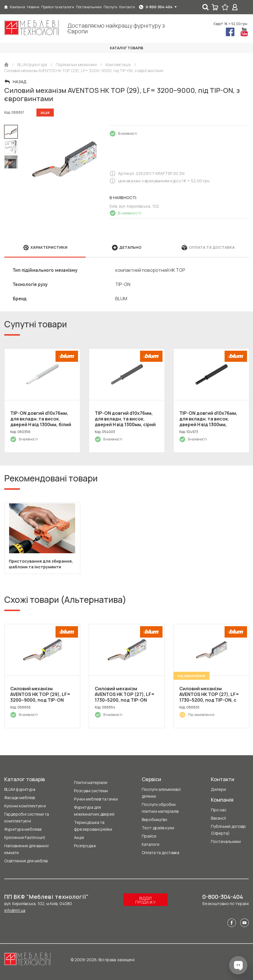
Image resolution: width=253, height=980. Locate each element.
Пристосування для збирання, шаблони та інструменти (41, 564)
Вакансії (218, 818)
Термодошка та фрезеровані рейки (93, 826)
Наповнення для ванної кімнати (26, 849)
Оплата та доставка (161, 853)
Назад (20, 82)
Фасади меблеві (20, 798)
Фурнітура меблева (23, 829)
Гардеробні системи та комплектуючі (27, 817)
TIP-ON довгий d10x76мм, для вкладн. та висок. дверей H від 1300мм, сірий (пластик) (125, 422)
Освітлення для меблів (26, 861)
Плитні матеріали (91, 782)
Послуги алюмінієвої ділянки (161, 793)
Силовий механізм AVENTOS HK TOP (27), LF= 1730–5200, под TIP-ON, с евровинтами (209, 697)
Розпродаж (85, 846)
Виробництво (155, 819)
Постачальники (226, 841)
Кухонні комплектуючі (25, 806)
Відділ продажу (145, 900)
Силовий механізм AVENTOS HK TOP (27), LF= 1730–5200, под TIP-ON (125, 694)
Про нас (219, 810)
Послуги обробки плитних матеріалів (160, 808)
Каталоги (151, 844)
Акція (79, 837)
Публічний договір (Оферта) (228, 830)
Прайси (149, 836)
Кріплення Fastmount (25, 837)
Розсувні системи (91, 791)
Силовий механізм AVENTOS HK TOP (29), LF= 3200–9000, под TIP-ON (40, 694)
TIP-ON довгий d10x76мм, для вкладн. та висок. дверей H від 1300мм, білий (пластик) (41, 422)
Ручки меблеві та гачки (96, 799)
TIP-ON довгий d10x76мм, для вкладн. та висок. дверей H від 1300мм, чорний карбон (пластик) (209, 422)
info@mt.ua (15, 910)
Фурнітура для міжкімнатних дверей (94, 811)
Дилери (218, 789)
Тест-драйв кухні (158, 828)
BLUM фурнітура (20, 789)
